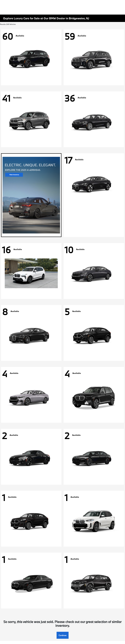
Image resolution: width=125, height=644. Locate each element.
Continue (63, 635)
